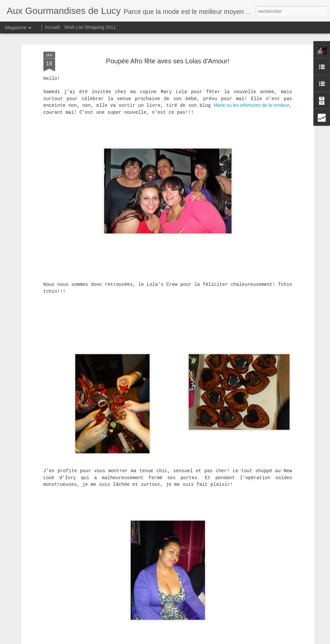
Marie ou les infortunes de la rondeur (251, 87)
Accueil (52, 27)
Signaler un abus (211, 640)
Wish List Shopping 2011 (90, 27)
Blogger (189, 640)
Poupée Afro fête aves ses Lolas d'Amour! (168, 42)
